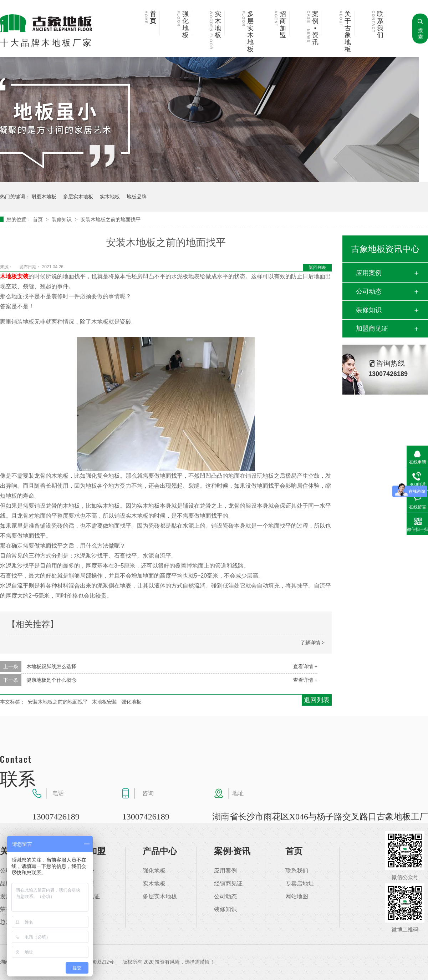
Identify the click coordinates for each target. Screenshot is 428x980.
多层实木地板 (250, 32)
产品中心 (160, 851)
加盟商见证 (372, 329)
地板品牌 (137, 197)
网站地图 (297, 897)
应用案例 (369, 273)
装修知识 (62, 219)
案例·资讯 (232, 851)
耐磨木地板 (44, 197)
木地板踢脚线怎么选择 (51, 666)
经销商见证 (228, 884)
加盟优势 (83, 871)
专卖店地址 (300, 884)
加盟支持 (83, 884)
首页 (153, 18)
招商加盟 (283, 25)
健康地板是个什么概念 (51, 680)
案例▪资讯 (315, 28)
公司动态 (369, 291)
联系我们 (380, 25)
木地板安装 (14, 276)
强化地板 (185, 25)
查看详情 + (305, 666)
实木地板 (218, 25)
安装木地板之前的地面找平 (111, 219)
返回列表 (317, 268)
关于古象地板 (348, 32)
